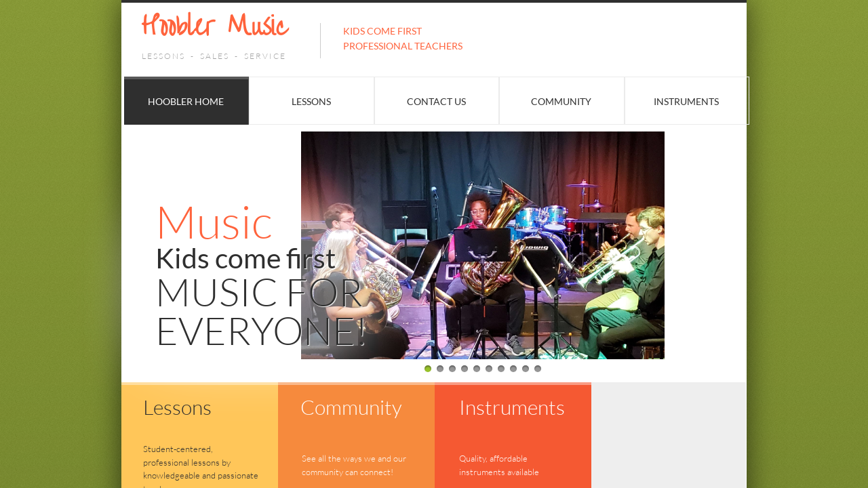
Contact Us (436, 101)
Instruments (686, 101)
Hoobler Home (186, 101)
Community (561, 101)
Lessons (311, 101)
